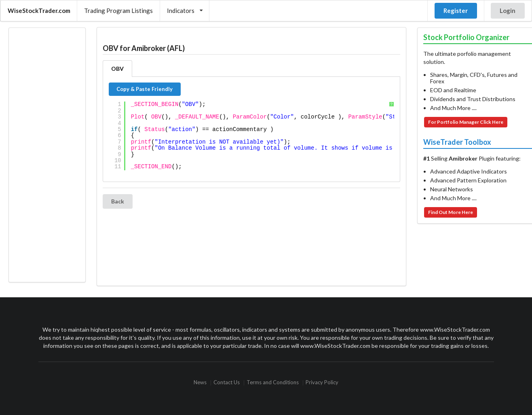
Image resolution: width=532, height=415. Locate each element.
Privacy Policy (322, 383)
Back (118, 201)
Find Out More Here (451, 212)
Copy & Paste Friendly (145, 89)
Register (456, 11)
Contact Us (227, 383)
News (200, 383)
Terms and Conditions (273, 383)
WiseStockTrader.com (39, 11)
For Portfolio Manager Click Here (466, 122)
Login (508, 11)
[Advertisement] (47, 155)
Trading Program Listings (118, 11)
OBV (117, 69)
